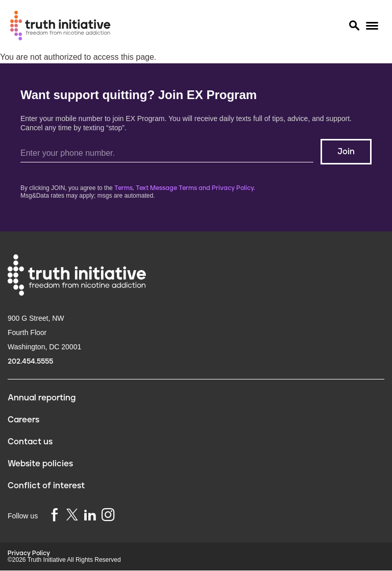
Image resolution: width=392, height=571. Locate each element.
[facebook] (55, 516)
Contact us (30, 442)
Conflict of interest (46, 486)
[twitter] (72, 515)
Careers (23, 420)
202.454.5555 (30, 362)
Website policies (40, 464)
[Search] (354, 26)
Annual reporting (42, 398)
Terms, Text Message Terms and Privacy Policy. (185, 188)
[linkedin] (90, 516)
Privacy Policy (29, 553)
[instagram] (108, 516)
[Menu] (372, 26)
